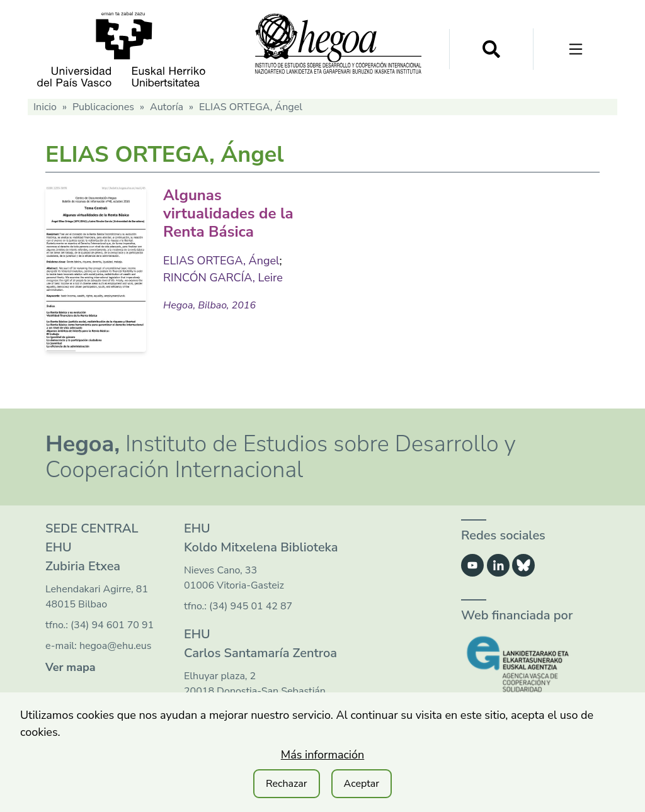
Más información (323, 755)
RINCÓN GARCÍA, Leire (223, 278)
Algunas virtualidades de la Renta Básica (228, 213)
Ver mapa (71, 667)
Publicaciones (103, 107)
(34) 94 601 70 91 (112, 625)
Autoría (167, 107)
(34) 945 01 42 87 (251, 606)
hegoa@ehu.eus (116, 646)
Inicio (45, 107)
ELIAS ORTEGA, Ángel (221, 261)
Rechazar (287, 784)
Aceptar (362, 784)
